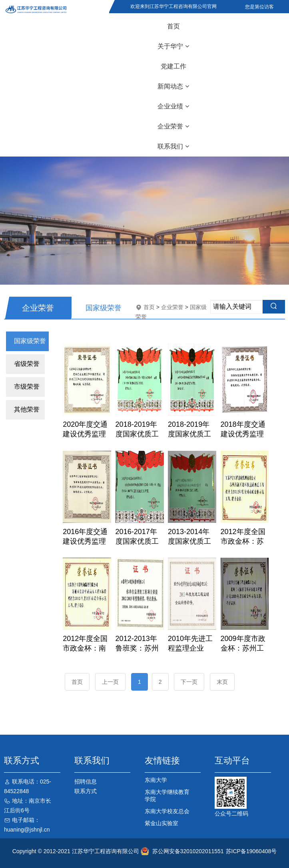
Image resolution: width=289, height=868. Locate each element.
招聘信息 (86, 782)
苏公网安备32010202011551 (188, 851)
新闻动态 (173, 86)
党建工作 (173, 66)
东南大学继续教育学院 (167, 796)
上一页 (110, 682)
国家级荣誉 (30, 341)
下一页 (189, 682)
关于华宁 (173, 46)
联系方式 (86, 791)
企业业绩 (173, 106)
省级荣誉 (27, 364)
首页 (173, 26)
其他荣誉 (27, 409)
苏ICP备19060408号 (251, 851)
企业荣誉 (173, 126)
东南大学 (156, 780)
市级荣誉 (27, 387)
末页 (222, 682)
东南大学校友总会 (167, 811)
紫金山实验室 (161, 823)
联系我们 (173, 146)
